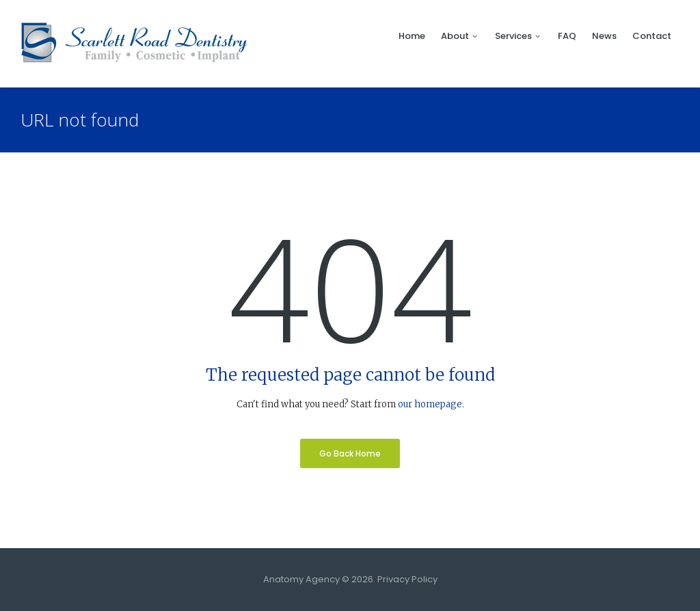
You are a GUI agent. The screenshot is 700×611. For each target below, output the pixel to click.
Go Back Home (350, 453)
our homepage (430, 404)
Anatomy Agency (301, 579)
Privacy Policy (407, 579)
